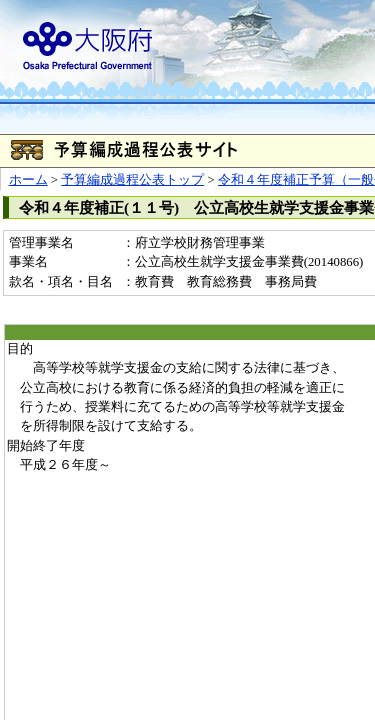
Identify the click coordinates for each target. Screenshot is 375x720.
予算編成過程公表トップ (132, 180)
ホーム (28, 180)
